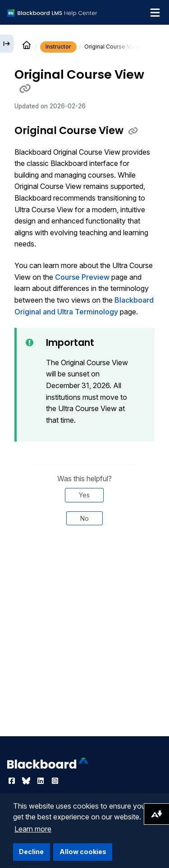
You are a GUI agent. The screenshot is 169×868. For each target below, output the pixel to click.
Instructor (58, 47)
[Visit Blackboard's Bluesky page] (27, 781)
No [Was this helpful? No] (84, 518)
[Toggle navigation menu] (155, 13)
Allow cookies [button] (83, 852)
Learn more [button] (33, 829)
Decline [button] (31, 852)
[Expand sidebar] (7, 44)
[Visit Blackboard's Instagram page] (55, 781)
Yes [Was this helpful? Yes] (84, 495)
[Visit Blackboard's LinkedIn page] (41, 781)
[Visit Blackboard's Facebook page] (13, 781)
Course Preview (82, 277)
